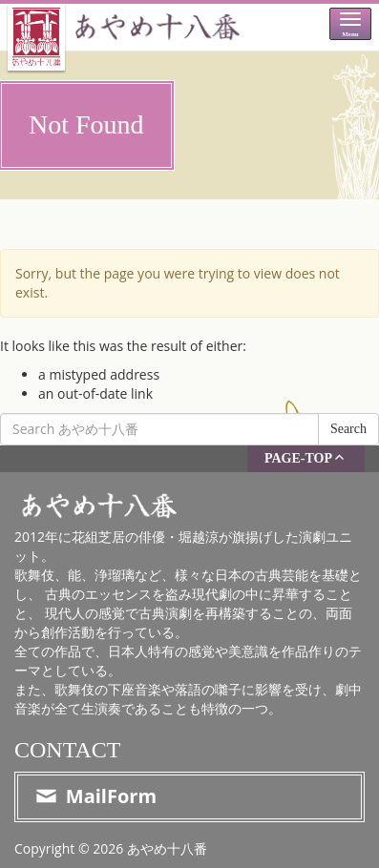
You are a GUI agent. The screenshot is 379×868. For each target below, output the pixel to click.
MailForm (95, 796)
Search (348, 429)
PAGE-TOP (306, 457)
